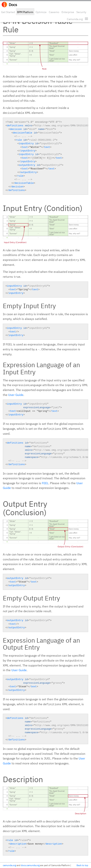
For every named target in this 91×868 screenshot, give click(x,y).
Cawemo (54, 12)
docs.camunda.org (30, 865)
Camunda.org (75, 19)
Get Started (8, 12)
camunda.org (9, 865)
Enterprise (68, 12)
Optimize (41, 12)
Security (81, 12)
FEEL (45, 483)
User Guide (16, 395)
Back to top (82, 865)
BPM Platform (25, 12)
